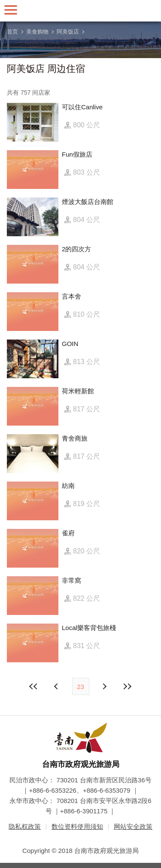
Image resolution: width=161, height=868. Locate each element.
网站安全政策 (133, 826)
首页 (12, 32)
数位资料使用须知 (77, 826)
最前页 (33, 686)
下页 (57, 686)
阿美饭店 (68, 32)
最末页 (128, 686)
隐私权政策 (25, 826)
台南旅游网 (81, 11)
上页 (104, 686)
